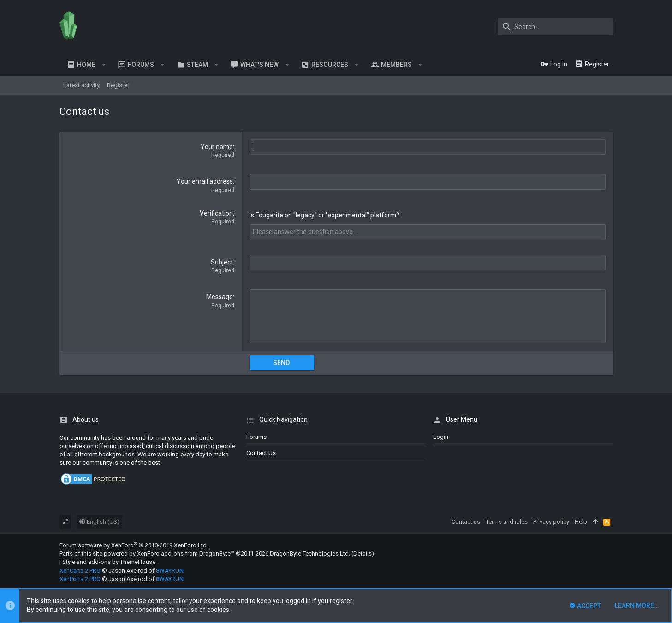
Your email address (205, 181)
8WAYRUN (170, 570)
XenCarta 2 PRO (80, 570)
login (441, 436)
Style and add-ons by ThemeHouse (109, 561)
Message (220, 297)
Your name (217, 147)
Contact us (261, 452)
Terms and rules (507, 521)
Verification (216, 213)
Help (581, 521)
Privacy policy (551, 521)
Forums (256, 436)
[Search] (555, 27)
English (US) (99, 521)
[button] (104, 65)
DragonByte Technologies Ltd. (310, 553)
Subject (222, 262)
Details (363, 553)
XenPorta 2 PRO (80, 578)
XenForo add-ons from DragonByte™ (186, 553)
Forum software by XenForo (134, 545)
